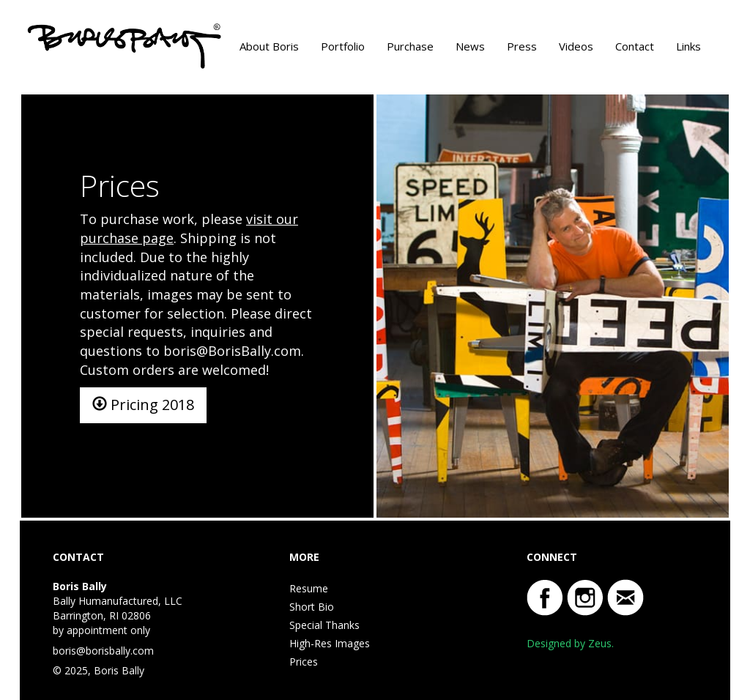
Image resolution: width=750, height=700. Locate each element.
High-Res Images (330, 643)
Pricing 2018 (143, 405)
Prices (304, 662)
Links (688, 46)
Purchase (410, 46)
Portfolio (343, 46)
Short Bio (312, 607)
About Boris (269, 46)
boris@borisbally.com (103, 651)
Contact (635, 46)
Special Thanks (324, 625)
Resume (309, 588)
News (470, 46)
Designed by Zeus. (570, 643)
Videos (576, 46)
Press (522, 46)
